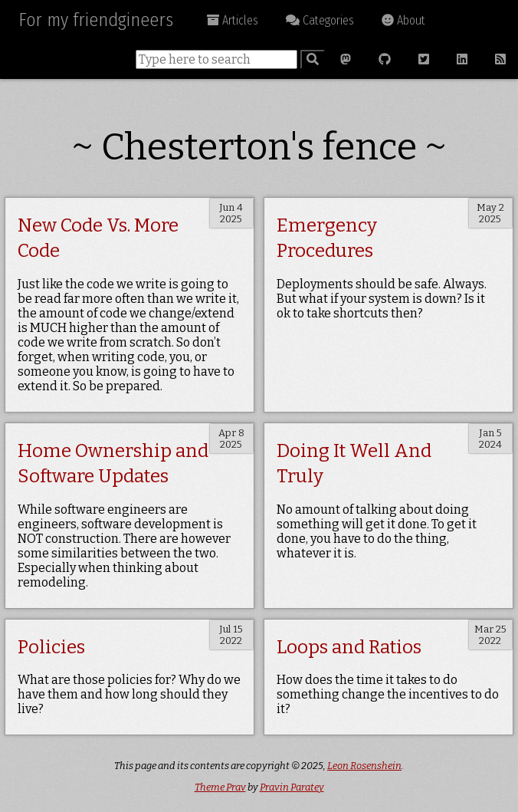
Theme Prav (220, 787)
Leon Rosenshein (364, 766)
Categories (320, 20)
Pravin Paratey (292, 787)
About (403, 20)
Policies (51, 647)
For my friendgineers (96, 20)
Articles (233, 20)
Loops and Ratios (349, 647)
